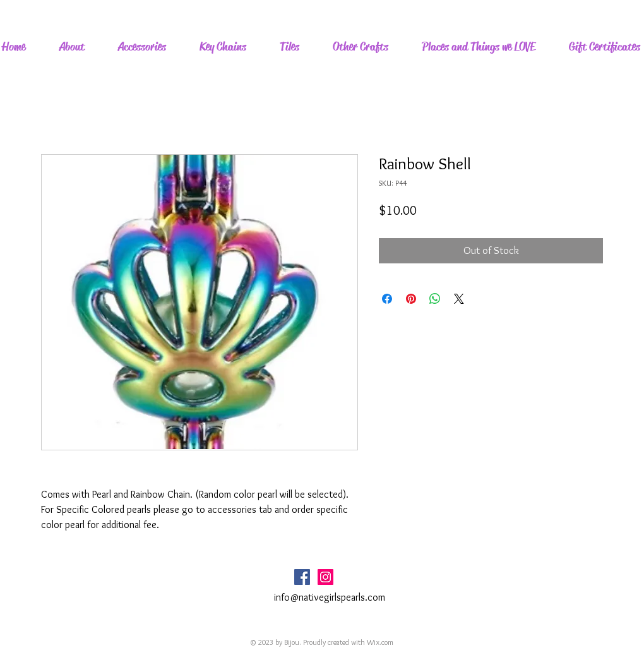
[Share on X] (459, 299)
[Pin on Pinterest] (411, 299)
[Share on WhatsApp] (435, 299)
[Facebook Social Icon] (302, 577)
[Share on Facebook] (387, 299)
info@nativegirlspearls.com (330, 597)
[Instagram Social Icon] (325, 577)
